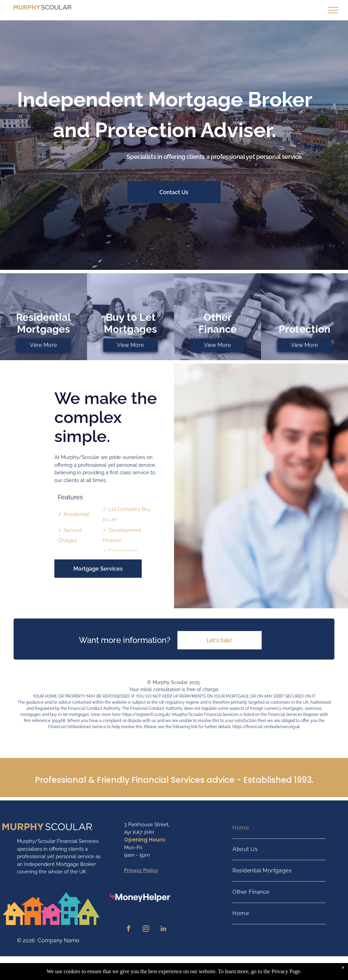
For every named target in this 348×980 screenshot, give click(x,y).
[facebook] (129, 930)
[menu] (333, 10)
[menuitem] (279, 828)
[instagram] (146, 930)
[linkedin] (163, 930)
